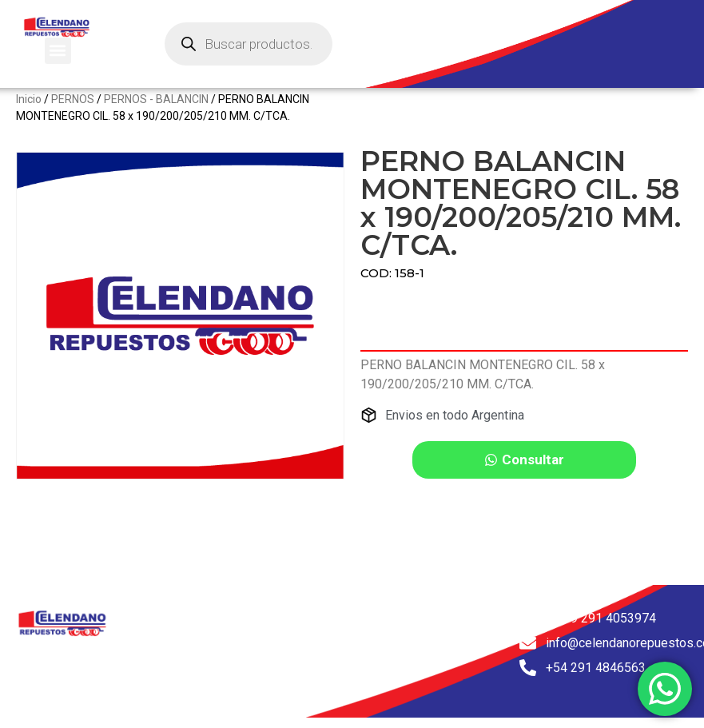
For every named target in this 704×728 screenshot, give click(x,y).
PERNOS (73, 112)
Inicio (29, 112)
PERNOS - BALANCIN (156, 112)
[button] (58, 51)
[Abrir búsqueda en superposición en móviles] (249, 44)
